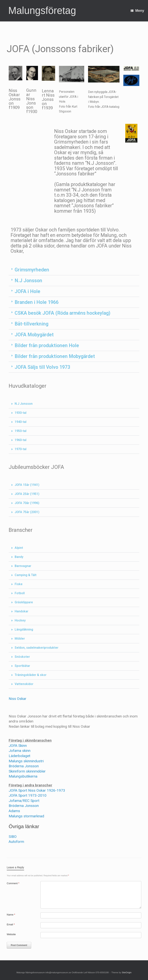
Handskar (21, 611)
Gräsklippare (24, 602)
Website (11, 934)
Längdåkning (24, 629)
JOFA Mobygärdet (34, 335)
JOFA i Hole (27, 291)
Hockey (20, 620)
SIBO (13, 837)
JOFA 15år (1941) (27, 485)
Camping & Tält (26, 575)
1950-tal (21, 431)
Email (11, 924)
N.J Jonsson (28, 281)
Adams (14, 811)
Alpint (19, 548)
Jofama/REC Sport (24, 801)
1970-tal (21, 449)
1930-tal (21, 413)
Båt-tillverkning (32, 324)
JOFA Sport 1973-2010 (28, 795)
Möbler (20, 639)
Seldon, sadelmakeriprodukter (37, 648)
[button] (74, 270)
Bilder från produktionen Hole (47, 346)
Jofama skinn (20, 751)
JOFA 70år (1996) (27, 503)
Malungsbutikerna (23, 776)
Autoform (16, 842)
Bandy (19, 557)
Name (11, 915)
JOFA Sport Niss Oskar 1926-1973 (37, 790)
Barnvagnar (23, 566)
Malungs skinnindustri (26, 761)
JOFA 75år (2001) (27, 512)
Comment (13, 883)
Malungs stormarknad (26, 816)
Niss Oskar (18, 699)
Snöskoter (22, 657)
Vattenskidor (24, 684)
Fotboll (20, 593)
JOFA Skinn (18, 746)
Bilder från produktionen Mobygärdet (55, 356)
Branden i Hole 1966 (37, 302)
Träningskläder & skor (31, 675)
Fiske (19, 584)
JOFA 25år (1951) (27, 494)
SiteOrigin (127, 972)
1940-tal (21, 422)
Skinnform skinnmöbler (27, 771)
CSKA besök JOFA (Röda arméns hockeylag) (63, 313)
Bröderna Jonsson (24, 766)
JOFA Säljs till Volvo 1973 (42, 367)
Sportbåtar (22, 666)
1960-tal (21, 440)
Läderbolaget (19, 756)
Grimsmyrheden (32, 270)
